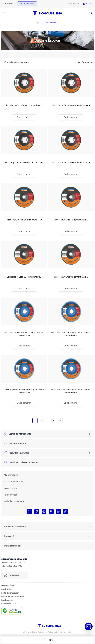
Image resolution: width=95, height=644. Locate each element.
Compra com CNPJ (8, 604)
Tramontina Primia (13, 482)
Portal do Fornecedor (10, 593)
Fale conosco (11, 495)
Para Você (9, 4)
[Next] (60, 420)
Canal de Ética (7, 589)
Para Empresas (7, 600)
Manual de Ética (8, 586)
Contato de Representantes (13, 597)
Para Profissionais (27, 4)
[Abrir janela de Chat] (89, 626)
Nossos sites (10, 488)
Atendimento (74, 4)
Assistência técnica (14, 501)
